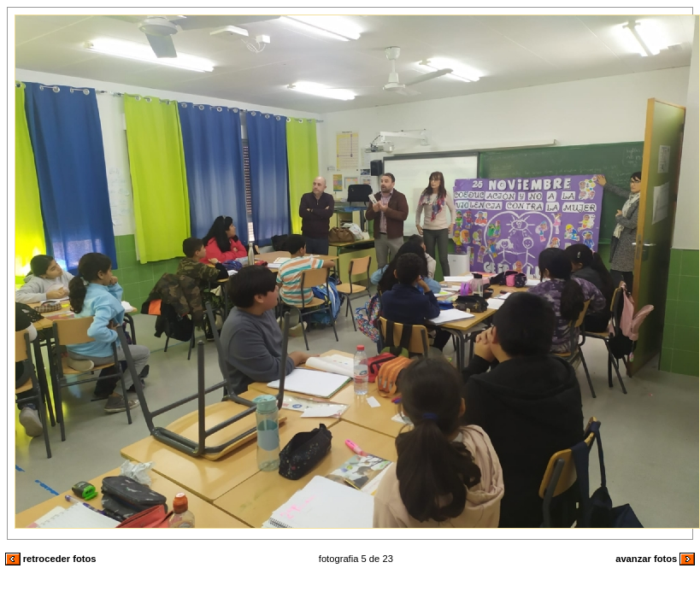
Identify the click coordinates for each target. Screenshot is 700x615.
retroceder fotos (51, 559)
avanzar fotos (655, 559)
